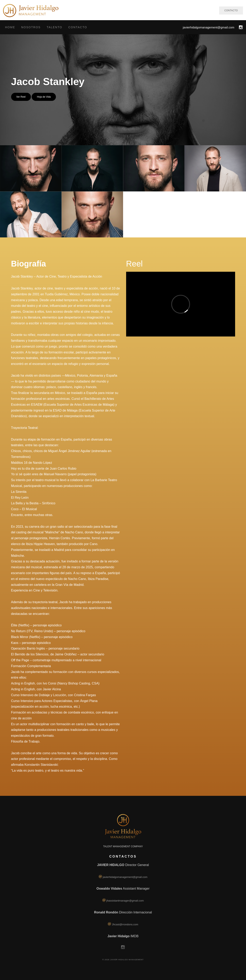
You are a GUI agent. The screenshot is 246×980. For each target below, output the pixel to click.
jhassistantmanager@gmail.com (125, 901)
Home (10, 27)
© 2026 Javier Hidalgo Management (123, 960)
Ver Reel (21, 97)
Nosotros (31, 27)
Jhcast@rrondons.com (125, 924)
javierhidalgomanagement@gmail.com (209, 27)
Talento (54, 27)
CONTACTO (231, 10)
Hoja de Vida (44, 97)
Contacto (78, 27)
